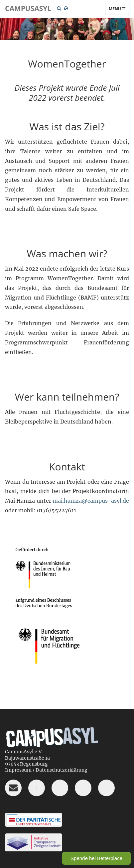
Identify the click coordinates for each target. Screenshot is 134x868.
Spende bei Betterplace (96, 858)
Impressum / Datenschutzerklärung (46, 770)
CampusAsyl (28, 8)
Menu (119, 10)
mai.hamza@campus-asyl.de (91, 501)
